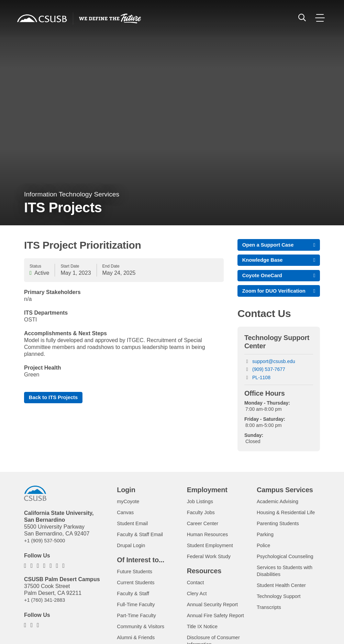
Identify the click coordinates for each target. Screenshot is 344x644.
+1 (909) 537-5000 (47, 552)
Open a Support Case (271, 245)
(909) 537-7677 (269, 381)
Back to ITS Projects (56, 398)
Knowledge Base (265, 262)
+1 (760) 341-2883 (47, 612)
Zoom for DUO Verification (261, 298)
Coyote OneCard (264, 278)
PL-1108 (261, 389)
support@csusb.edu (274, 373)
